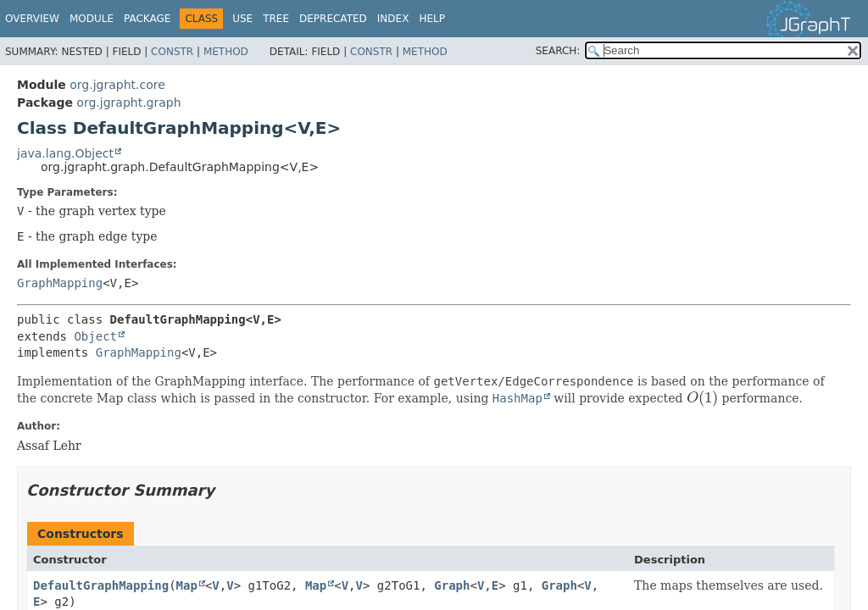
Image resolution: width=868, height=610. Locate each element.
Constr (172, 52)
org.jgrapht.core (117, 85)
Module (92, 19)
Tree (276, 19)
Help (432, 19)
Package (147, 19)
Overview (32, 19)
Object (95, 336)
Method (226, 52)
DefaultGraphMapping (101, 585)
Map (187, 585)
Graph (452, 585)
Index (393, 19)
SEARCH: (558, 51)
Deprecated (333, 19)
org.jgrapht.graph (128, 103)
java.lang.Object (65, 153)
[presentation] (702, 398)
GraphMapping (60, 283)
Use (242, 19)
